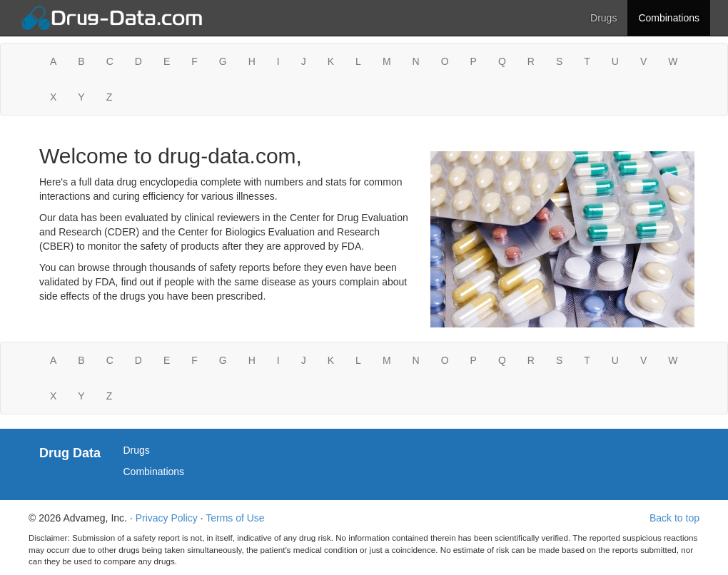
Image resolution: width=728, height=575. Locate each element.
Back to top (674, 518)
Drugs (603, 18)
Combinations (669, 18)
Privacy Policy (167, 518)
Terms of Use (235, 518)
